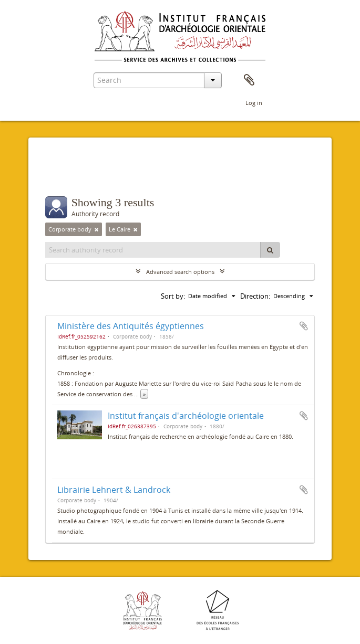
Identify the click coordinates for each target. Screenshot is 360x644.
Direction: (255, 296)
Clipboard (249, 80)
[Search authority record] (153, 250)
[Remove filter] (97, 229)
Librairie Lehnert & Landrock (114, 490)
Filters (69, 175)
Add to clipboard (304, 326)
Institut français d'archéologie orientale (186, 416)
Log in (254, 103)
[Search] (270, 250)
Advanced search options (180, 272)
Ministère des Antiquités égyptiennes (131, 326)
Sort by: (173, 296)
